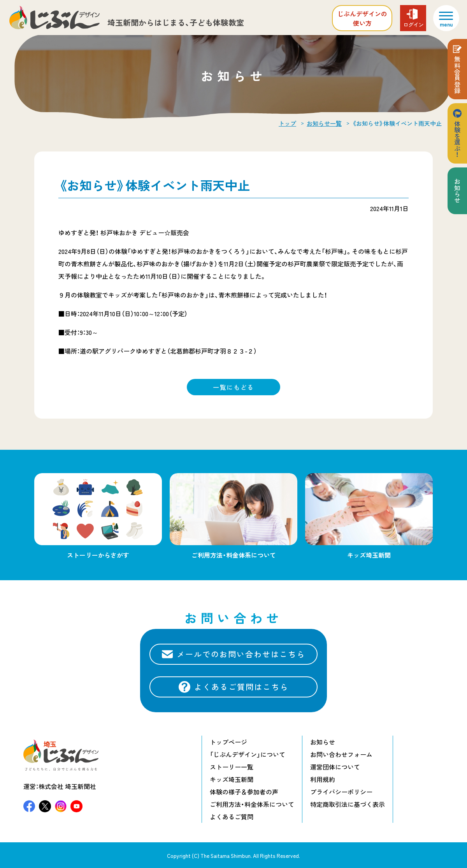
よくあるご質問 (232, 817)
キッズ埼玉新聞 (232, 779)
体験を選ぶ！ (457, 139)
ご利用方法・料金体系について (252, 804)
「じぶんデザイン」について (248, 754)
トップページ (228, 742)
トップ (287, 123)
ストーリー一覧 (232, 767)
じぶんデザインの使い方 (362, 18)
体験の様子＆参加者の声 (244, 792)
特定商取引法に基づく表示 (348, 804)
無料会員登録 (457, 75)
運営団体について (335, 767)
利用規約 (323, 779)
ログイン (413, 25)
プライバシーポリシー (341, 792)
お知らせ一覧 (324, 123)
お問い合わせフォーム (341, 754)
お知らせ (457, 191)
